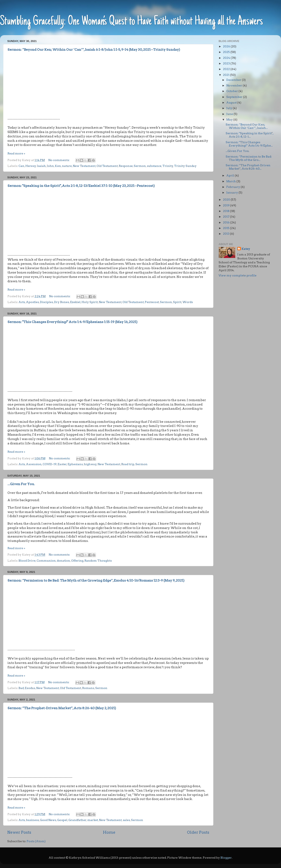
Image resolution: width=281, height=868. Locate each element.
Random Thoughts (98, 561)
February (233, 187)
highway (90, 464)
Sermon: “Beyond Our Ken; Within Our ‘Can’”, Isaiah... (247, 126)
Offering (77, 561)
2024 (227, 58)
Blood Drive (27, 561)
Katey (246, 249)
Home (109, 832)
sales (126, 820)
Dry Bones (62, 302)
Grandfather (77, 820)
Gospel (62, 820)
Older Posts (198, 832)
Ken (58, 166)
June (230, 114)
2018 (227, 211)
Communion (46, 561)
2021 (227, 75)
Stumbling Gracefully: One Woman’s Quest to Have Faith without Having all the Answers (131, 22)
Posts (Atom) (36, 841)
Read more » (16, 153)
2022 (227, 69)
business (32, 820)
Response (126, 166)
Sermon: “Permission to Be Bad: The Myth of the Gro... (249, 158)
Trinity (168, 166)
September (235, 97)
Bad (21, 688)
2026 (227, 46)
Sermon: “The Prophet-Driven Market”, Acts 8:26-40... (248, 167)
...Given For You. (21, 484)
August (232, 102)
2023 (227, 63)
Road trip (128, 464)
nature (67, 166)
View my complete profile (238, 275)
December (234, 80)
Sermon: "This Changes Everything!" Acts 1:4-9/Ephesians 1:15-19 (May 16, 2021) (72, 322)
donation (63, 561)
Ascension (34, 464)
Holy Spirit (90, 302)
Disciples (46, 302)
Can (21, 166)
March (231, 181)
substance (154, 166)
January (232, 192)
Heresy (31, 166)
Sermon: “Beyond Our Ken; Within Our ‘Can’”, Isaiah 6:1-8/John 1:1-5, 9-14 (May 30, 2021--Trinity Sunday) (94, 50)
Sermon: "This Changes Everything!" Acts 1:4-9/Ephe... (249, 144)
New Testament (84, 166)
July (230, 108)
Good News (48, 820)
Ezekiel (75, 302)
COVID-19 (50, 464)
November (235, 85)
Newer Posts (19, 832)
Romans (88, 688)
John (50, 166)
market (93, 820)
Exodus (30, 688)
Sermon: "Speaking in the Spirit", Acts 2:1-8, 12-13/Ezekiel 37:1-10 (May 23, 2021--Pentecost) (81, 186)
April (231, 175)
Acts (22, 302)
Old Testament (107, 166)
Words (188, 302)
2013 (227, 234)
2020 (227, 200)
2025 (227, 52)
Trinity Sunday (185, 166)
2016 (227, 222)
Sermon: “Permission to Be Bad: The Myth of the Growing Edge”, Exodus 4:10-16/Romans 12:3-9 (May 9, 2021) (96, 580)
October (232, 91)
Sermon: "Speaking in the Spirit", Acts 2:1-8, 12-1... (249, 135)
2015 (227, 228)
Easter (62, 464)
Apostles (32, 302)
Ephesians (75, 464)
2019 (227, 205)
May (230, 120)
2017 (227, 217)
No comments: (59, 160)
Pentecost (152, 302)
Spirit (177, 302)
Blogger (226, 858)
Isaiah (41, 166)
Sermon (140, 166)
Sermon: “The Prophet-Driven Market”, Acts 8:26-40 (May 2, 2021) (62, 708)
